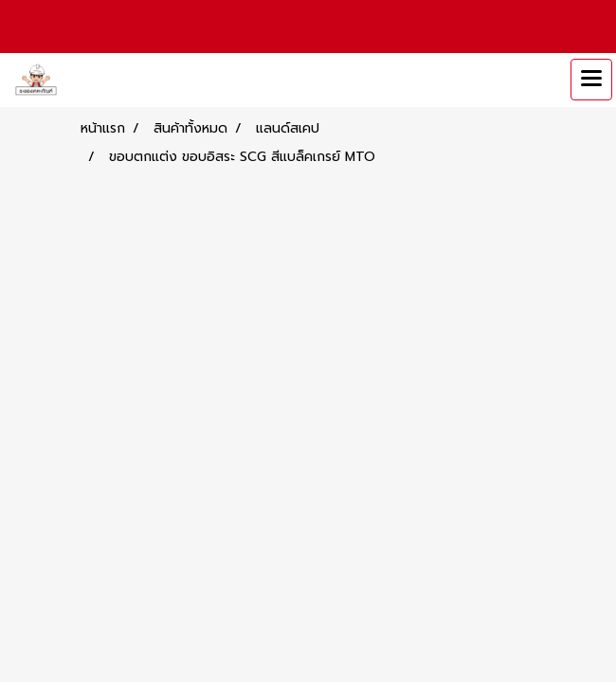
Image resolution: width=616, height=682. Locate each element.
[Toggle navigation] (591, 80)
